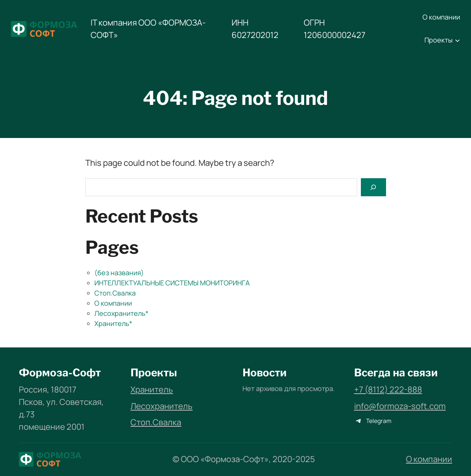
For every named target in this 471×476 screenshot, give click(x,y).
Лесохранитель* (121, 313)
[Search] (373, 187)
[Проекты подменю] (457, 40)
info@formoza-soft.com (400, 406)
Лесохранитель (161, 406)
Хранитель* (113, 323)
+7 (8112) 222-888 (388, 390)
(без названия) (119, 273)
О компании (113, 303)
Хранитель (152, 390)
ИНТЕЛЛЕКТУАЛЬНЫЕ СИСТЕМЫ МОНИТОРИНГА (172, 283)
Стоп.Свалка (115, 293)
